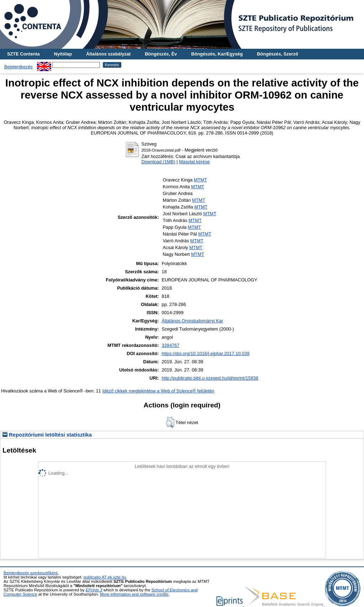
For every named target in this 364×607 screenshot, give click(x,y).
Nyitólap (63, 54)
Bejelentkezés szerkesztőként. (31, 573)
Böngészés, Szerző (278, 54)
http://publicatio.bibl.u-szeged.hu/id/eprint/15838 (210, 378)
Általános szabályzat (108, 54)
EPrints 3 (94, 590)
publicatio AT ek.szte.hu (105, 577)
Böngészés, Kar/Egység (217, 54)
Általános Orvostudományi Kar (192, 321)
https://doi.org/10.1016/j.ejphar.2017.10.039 (206, 353)
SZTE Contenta (23, 54)
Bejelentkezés (18, 67)
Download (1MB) (158, 162)
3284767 (171, 345)
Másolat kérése (194, 162)
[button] (170, 422)
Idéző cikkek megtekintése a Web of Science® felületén (158, 391)
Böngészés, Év (161, 54)
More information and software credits (134, 594)
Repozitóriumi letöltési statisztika (47, 435)
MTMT (200, 180)
